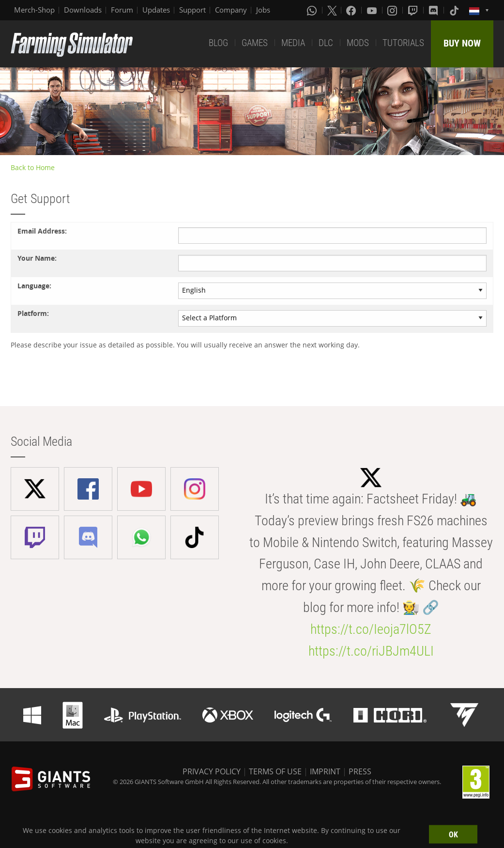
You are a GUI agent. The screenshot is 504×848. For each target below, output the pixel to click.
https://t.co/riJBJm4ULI (371, 651)
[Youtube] (373, 10)
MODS (358, 43)
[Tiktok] (455, 10)
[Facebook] (352, 10)
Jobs (263, 10)
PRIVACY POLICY (212, 771)
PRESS (360, 771)
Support (192, 10)
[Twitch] (414, 10)
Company (231, 10)
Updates (156, 10)
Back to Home (33, 167)
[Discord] (434, 10)
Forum (122, 10)
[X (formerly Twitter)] (332, 10)
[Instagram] (393, 10)
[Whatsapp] (313, 10)
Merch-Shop (34, 10)
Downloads (83, 10)
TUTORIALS (403, 43)
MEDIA (293, 43)
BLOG (218, 43)
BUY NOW (462, 43)
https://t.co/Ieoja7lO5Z (371, 629)
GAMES (255, 43)
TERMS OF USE (275, 771)
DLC (326, 43)
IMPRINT (325, 771)
